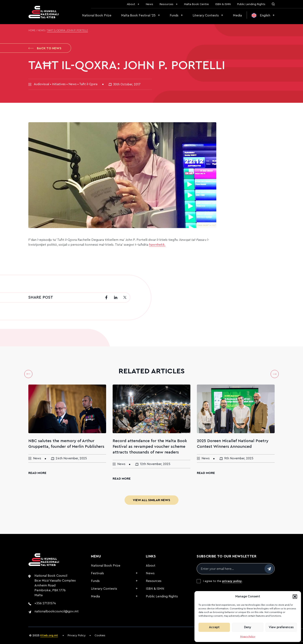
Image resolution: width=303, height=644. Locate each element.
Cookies (100, 635)
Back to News (45, 48)
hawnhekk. (157, 245)
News (149, 4)
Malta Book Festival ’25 (138, 15)
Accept (214, 627)
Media (237, 15)
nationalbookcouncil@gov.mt (57, 611)
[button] (295, 597)
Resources (166, 4)
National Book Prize (97, 15)
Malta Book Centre (196, 4)
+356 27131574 (45, 603)
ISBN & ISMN (223, 4)
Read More (37, 473)
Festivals (97, 573)
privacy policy (232, 581)
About (131, 4)
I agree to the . (223, 581)
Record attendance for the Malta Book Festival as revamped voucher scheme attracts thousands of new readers (150, 447)
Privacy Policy (248, 636)
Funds (174, 15)
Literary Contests (206, 15)
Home (32, 31)
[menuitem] (263, 15)
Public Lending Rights (251, 4)
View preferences (281, 627)
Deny (248, 627)
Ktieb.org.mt (49, 635)
